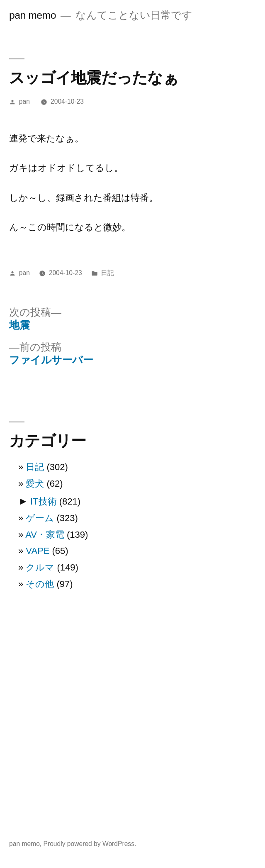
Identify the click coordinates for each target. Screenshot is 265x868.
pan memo (33, 15)
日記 (107, 273)
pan (24, 101)
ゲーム (40, 518)
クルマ (40, 567)
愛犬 (35, 484)
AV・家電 (45, 535)
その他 (40, 584)
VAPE (38, 551)
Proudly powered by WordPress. (90, 844)
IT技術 (44, 501)
